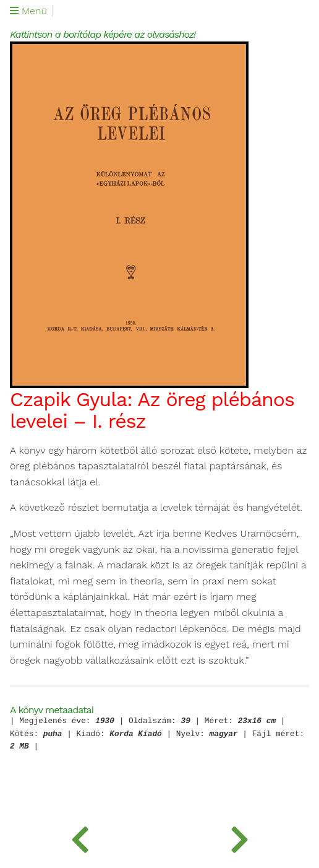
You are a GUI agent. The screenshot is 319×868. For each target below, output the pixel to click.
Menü (28, 11)
